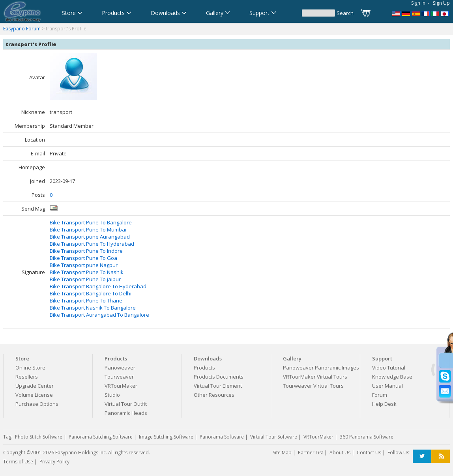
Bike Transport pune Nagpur (84, 265)
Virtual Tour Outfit (126, 404)
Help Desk (384, 404)
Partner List (311, 453)
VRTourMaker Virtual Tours (315, 377)
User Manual (387, 386)
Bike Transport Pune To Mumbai (88, 230)
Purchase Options (37, 404)
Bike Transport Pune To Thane (86, 301)
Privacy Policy (54, 462)
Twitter (422, 456)
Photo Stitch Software (39, 437)
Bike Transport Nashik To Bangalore (93, 308)
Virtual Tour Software (274, 437)
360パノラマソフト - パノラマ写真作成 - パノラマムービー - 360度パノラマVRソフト (446, 13)
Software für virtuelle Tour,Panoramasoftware (406, 13)
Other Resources (214, 395)
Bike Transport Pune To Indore (86, 251)
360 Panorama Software (367, 437)
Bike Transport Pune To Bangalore (91, 222)
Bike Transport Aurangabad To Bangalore (99, 315)
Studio (112, 395)
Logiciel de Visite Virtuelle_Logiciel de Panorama (426, 13)
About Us (340, 453)
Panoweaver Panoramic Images (321, 368)
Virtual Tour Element (218, 386)
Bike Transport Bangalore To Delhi (91, 293)
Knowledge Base (392, 377)
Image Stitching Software (166, 437)
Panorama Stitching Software (101, 437)
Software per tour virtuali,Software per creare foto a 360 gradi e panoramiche (436, 13)
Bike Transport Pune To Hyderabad (92, 244)
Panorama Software (222, 437)
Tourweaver (119, 377)
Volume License (34, 395)
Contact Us (369, 453)
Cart (366, 13)
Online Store (30, 368)
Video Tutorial (389, 368)
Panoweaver (120, 368)
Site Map (282, 453)
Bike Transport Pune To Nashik (87, 272)
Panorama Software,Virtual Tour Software (396, 13)
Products (204, 368)
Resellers (27, 377)
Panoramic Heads (126, 413)
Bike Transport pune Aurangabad (90, 237)
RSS (441, 456)
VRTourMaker (121, 386)
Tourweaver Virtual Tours (313, 386)
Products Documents (219, 377)
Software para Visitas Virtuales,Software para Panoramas (416, 13)
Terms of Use (18, 462)
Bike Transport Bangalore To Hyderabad (98, 286)
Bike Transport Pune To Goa (83, 258)
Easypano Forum (22, 29)
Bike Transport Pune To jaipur (85, 279)
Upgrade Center (35, 386)
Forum (380, 395)
